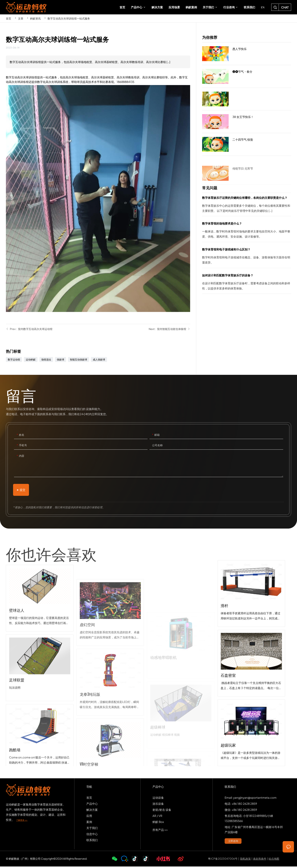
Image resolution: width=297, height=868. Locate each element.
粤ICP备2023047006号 (223, 860)
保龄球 (61, 360)
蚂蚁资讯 (35, 18)
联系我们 (92, 841)
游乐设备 (158, 805)
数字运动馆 (14, 360)
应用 (89, 817)
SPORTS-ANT (26, 7)
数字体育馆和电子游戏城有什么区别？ (247, 257)
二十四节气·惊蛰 (247, 144)
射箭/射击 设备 (162, 811)
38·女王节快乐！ (247, 122)
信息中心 (92, 835)
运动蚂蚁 (31, 360)
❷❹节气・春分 (247, 77)
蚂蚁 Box (158, 823)
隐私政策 (245, 860)
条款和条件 (260, 860)
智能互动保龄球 (79, 360)
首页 (9, 18)
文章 (21, 18)
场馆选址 (46, 360)
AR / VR (157, 817)
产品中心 (92, 805)
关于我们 (92, 829)
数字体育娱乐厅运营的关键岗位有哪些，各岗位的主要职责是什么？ (247, 206)
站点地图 (274, 860)
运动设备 (158, 799)
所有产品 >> (160, 831)
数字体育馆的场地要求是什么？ (247, 231)
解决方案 (92, 811)
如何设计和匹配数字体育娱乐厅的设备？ (247, 283)
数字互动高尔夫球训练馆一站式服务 (69, 18)
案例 (89, 823)
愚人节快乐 (247, 54)
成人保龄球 (99, 360)
